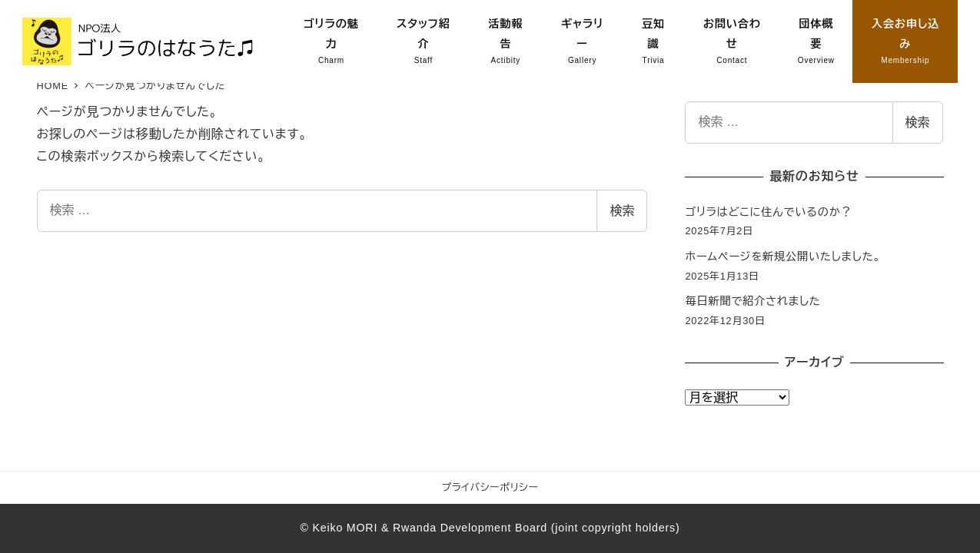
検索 (622, 211)
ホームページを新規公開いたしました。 (782, 257)
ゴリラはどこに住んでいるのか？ (768, 212)
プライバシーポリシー (490, 487)
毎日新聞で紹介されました (752, 301)
